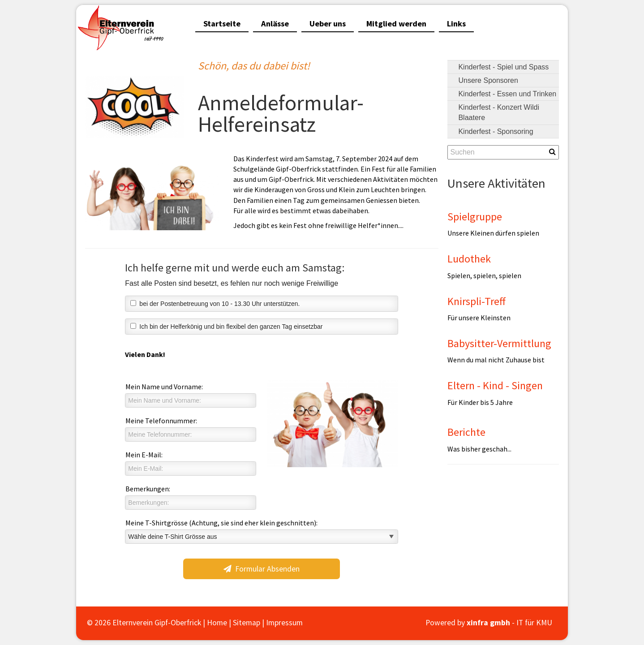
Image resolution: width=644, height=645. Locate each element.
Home (217, 623)
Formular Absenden (262, 569)
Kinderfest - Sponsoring (496, 131)
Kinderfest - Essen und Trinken (507, 94)
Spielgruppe (475, 217)
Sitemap (247, 623)
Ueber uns (328, 24)
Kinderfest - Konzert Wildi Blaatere (499, 112)
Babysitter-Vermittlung (499, 343)
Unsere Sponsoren (488, 80)
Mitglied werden (396, 24)
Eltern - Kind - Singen (495, 385)
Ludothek (469, 259)
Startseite (222, 24)
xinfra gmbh (488, 623)
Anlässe (275, 24)
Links (456, 24)
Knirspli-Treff (477, 301)
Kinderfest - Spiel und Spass (503, 67)
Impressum (284, 623)
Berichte (466, 432)
